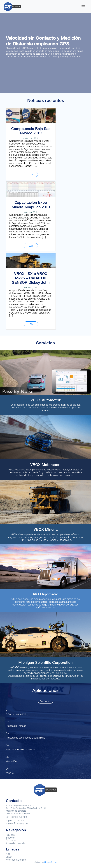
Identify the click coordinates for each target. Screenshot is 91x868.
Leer (31, 174)
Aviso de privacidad (16, 843)
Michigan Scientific (16, 860)
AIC (8, 854)
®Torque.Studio (50, 862)
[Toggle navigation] (83, 7)
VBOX (9, 857)
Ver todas (45, 701)
